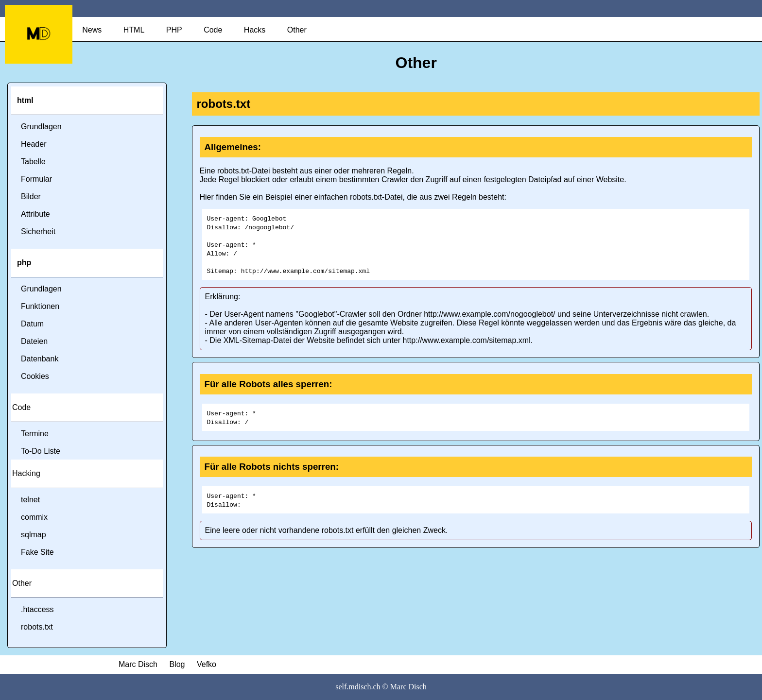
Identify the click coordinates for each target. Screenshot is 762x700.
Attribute (35, 214)
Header (34, 144)
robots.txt (37, 627)
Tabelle (33, 162)
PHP (174, 30)
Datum (32, 324)
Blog (177, 664)
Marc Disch (138, 664)
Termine (35, 434)
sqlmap (34, 535)
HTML (134, 30)
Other (297, 30)
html (25, 100)
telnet (30, 500)
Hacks (255, 30)
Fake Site (37, 552)
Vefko (207, 664)
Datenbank (40, 359)
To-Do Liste (41, 451)
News (92, 30)
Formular (36, 179)
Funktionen (40, 306)
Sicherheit (38, 231)
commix (34, 517)
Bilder (31, 196)
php (24, 263)
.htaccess (37, 609)
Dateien (34, 341)
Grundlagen (41, 127)
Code (213, 30)
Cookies (35, 376)
